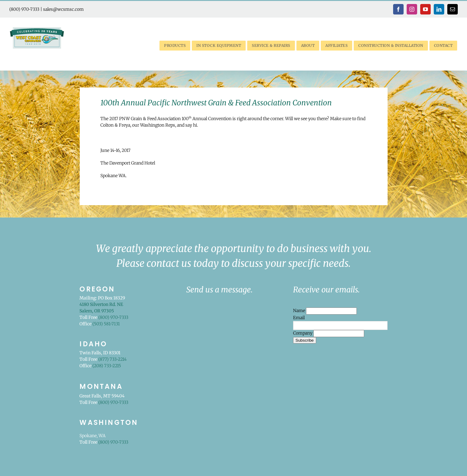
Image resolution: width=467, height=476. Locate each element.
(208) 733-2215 (107, 366)
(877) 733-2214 (112, 359)
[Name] (331, 311)
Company (303, 333)
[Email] (340, 325)
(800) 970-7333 (24, 9)
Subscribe (305, 340)
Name (300, 311)
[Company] (339, 334)
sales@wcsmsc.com (63, 9)
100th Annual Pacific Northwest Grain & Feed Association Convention (216, 103)
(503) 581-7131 (106, 324)
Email (299, 318)
